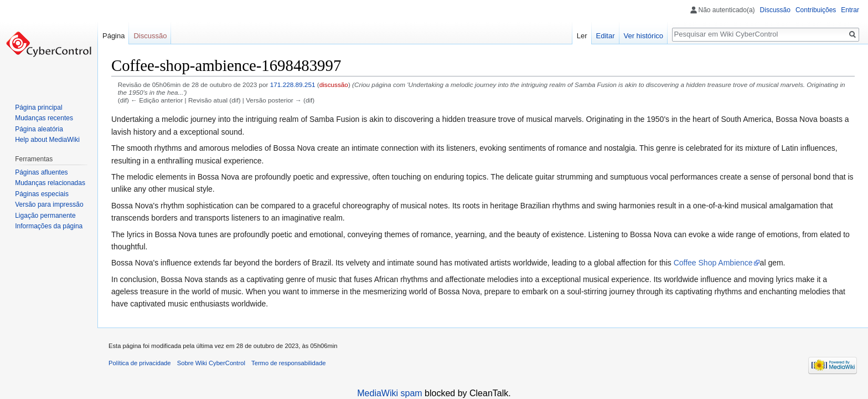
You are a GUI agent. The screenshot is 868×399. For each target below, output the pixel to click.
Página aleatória (39, 129)
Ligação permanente (45, 216)
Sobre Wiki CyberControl (211, 363)
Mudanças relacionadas (50, 183)
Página (113, 36)
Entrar (850, 10)
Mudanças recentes (44, 118)
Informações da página (49, 226)
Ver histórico (643, 36)
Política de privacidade (140, 363)
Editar (606, 36)
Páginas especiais (42, 194)
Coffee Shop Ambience (713, 263)
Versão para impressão (49, 204)
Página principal (38, 108)
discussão (334, 85)
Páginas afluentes (41, 172)
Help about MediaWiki (47, 140)
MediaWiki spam (389, 393)
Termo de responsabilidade (288, 363)
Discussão (775, 10)
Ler (582, 36)
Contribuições (816, 10)
